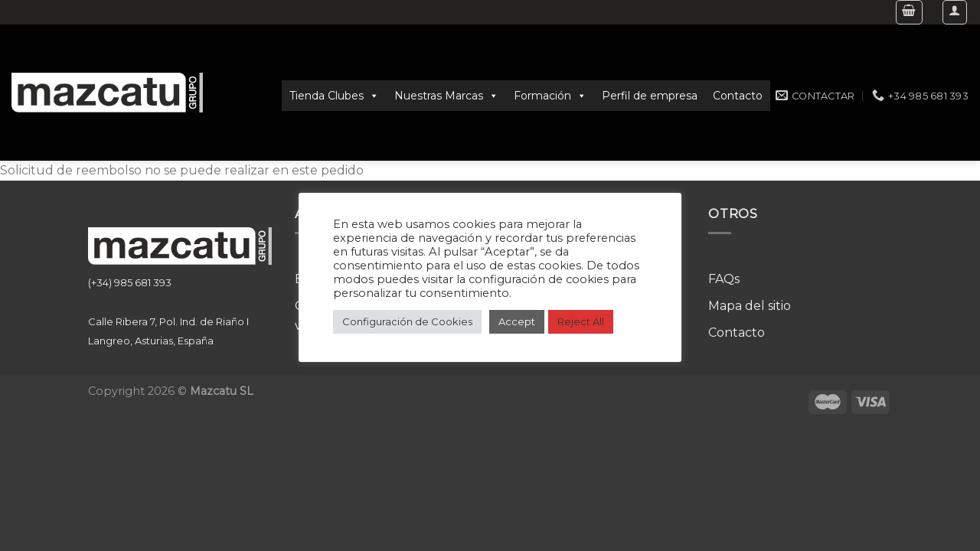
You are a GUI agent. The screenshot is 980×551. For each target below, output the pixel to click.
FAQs (724, 279)
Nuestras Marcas (446, 96)
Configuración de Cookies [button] (407, 321)
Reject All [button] (581, 321)
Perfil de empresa (650, 96)
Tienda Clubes (334, 96)
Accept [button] (517, 321)
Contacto (738, 96)
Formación (550, 96)
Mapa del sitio (750, 306)
